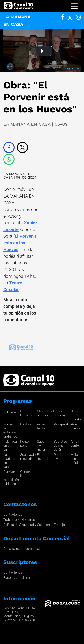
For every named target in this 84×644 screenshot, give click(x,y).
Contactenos (13, 515)
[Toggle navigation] (74, 6)
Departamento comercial (22, 549)
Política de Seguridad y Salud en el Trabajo (34, 525)
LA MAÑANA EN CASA (17, 176)
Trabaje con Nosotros (19, 520)
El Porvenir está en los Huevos (20, 243)
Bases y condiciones (18, 578)
